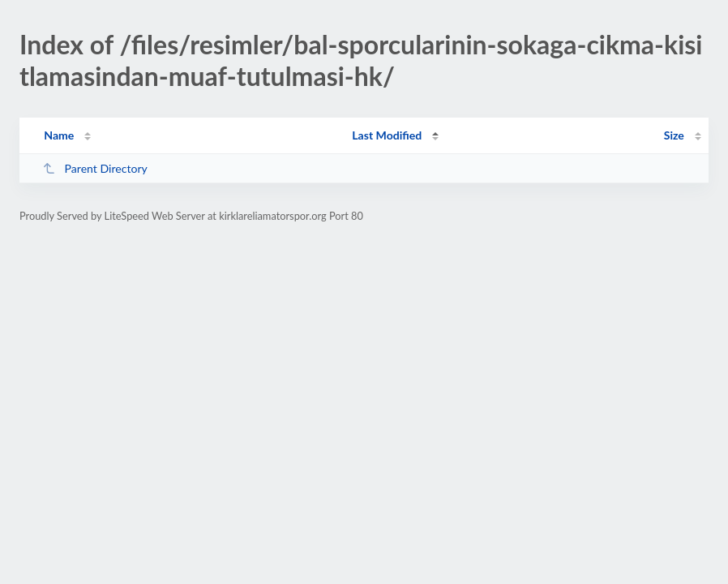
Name (59, 135)
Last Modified (387, 135)
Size (674, 135)
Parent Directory (95, 168)
